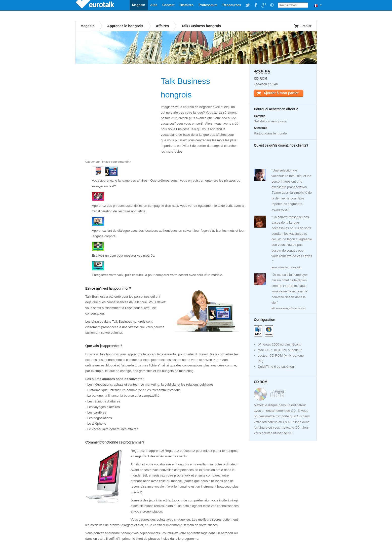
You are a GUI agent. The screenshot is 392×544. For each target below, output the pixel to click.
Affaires (162, 26)
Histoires (187, 5)
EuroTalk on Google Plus (264, 5)
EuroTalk (95, 5)
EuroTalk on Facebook (256, 5)
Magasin (139, 5)
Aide (154, 5)
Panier (306, 26)
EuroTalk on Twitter (248, 5)
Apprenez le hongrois (125, 26)
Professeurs (208, 5)
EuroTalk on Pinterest (272, 5)
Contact (168, 5)
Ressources (232, 5)
